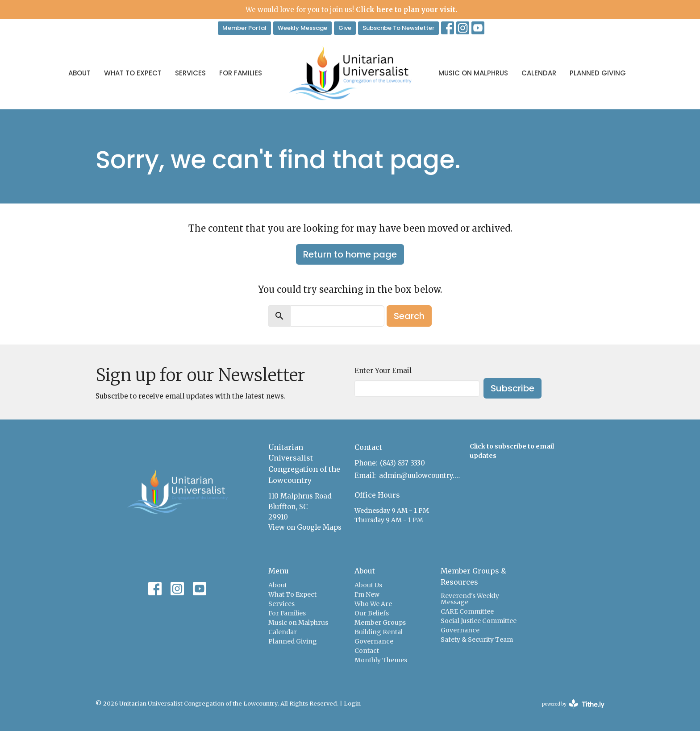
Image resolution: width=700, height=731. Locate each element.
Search (409, 316)
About (79, 73)
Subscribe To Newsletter (398, 28)
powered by (573, 704)
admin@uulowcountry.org (420, 476)
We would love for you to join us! (351, 10)
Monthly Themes (381, 660)
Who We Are (373, 604)
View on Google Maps (305, 527)
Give (345, 28)
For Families (241, 73)
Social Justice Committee (479, 621)
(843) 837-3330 (402, 463)
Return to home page (350, 254)
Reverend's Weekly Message (470, 599)
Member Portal (244, 28)
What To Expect (133, 73)
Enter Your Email (383, 371)
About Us (368, 585)
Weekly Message (302, 28)
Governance (374, 641)
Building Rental (379, 632)
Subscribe (512, 388)
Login (352, 704)
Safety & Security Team (477, 640)
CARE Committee (467, 611)
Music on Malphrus (473, 73)
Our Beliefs (372, 613)
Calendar (539, 73)
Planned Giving (598, 73)
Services (190, 73)
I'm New (367, 594)
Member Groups (380, 623)
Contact (367, 651)
